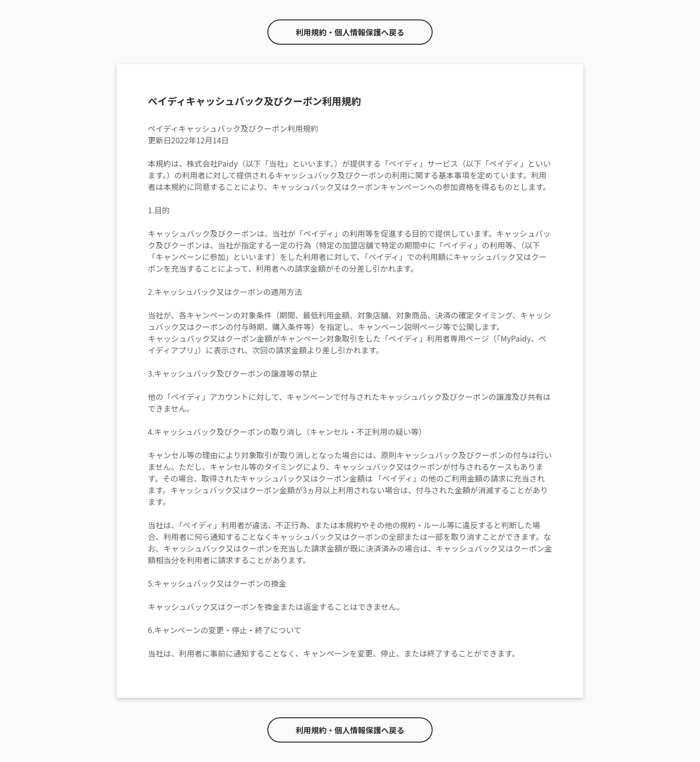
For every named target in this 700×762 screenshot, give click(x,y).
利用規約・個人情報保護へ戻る (350, 32)
